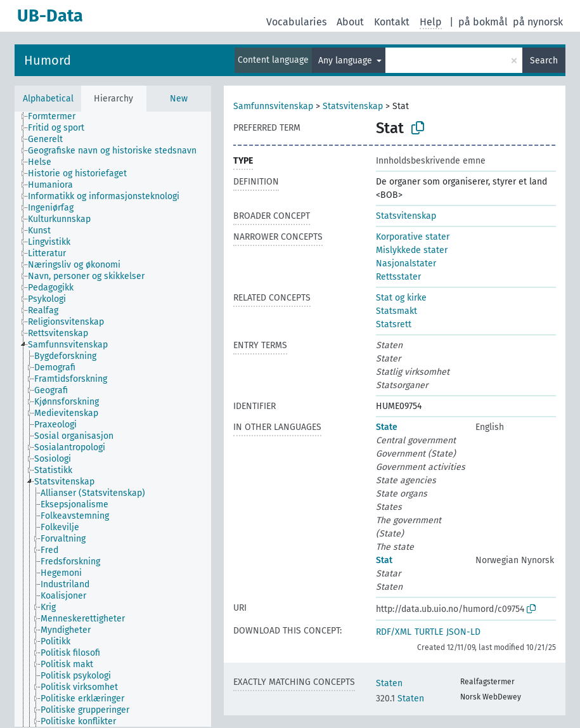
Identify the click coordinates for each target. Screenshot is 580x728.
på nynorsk (538, 22)
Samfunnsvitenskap (273, 106)
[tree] (113, 419)
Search (544, 61)
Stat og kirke (401, 298)
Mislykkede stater (412, 250)
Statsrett (394, 324)
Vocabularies (296, 22)
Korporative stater (413, 237)
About (350, 22)
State (387, 427)
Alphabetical (48, 99)
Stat (384, 560)
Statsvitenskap (353, 106)
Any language (346, 61)
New (179, 99)
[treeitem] (57, 117)
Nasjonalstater (406, 263)
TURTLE (429, 632)
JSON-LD (463, 632)
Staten (389, 683)
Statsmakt (396, 311)
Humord (48, 60)
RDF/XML (394, 632)
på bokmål (483, 22)
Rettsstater (398, 277)
